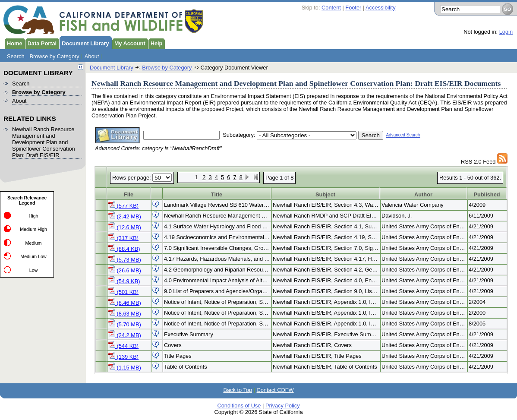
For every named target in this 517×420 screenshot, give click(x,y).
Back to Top (238, 390)
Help (155, 43)
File (129, 194)
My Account (129, 43)
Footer (353, 8)
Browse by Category (55, 56)
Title (217, 194)
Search (16, 56)
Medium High (33, 229)
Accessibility (381, 8)
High (34, 216)
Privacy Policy (283, 406)
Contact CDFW (275, 390)
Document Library (84, 43)
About (92, 56)
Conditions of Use (239, 406)
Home (13, 43)
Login (506, 32)
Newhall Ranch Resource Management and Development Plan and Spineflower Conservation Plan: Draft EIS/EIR (44, 142)
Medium (34, 243)
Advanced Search (403, 135)
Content (331, 8)
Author (423, 194)
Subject (325, 194)
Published (487, 194)
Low (34, 270)
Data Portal (41, 43)
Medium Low (33, 256)
